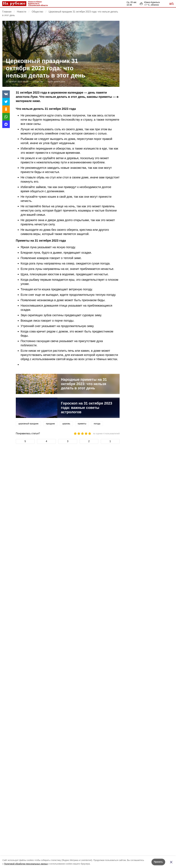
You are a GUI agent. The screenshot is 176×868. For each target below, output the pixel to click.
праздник (50, 424)
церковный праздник (28, 424)
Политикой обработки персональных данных (26, 864)
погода (97, 424)
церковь (66, 424)
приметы (82, 424)
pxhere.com (59, 82)
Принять (158, 862)
